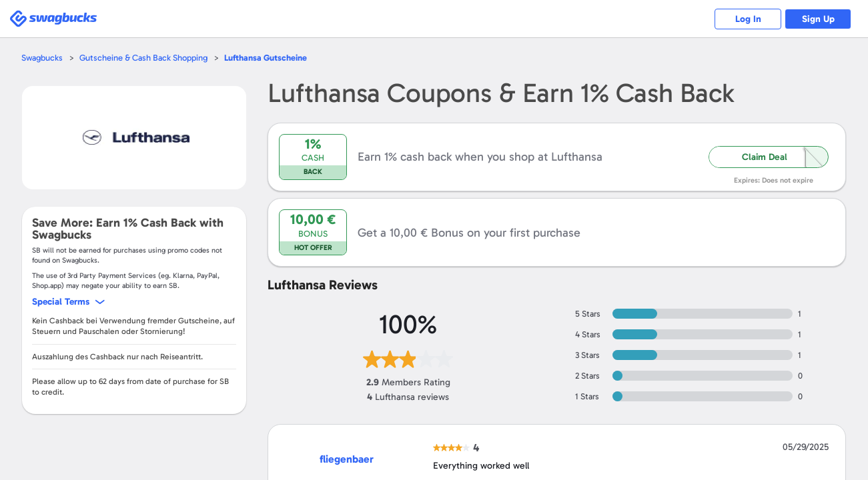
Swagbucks (42, 58)
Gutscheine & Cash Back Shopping (143, 58)
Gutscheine (266, 58)
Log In (748, 19)
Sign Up (818, 19)
